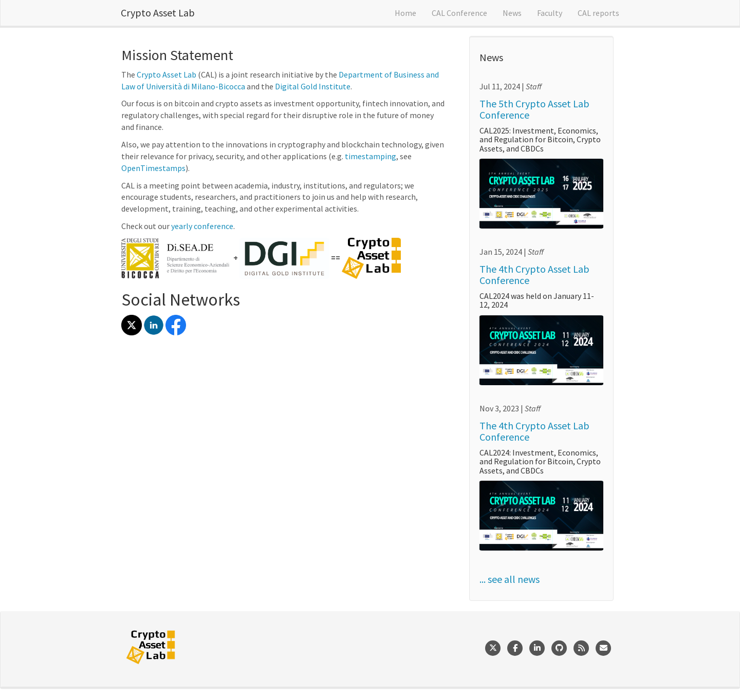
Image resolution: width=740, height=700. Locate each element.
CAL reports (598, 13)
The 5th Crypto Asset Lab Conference (534, 109)
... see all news (510, 579)
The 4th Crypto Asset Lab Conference (534, 275)
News (512, 13)
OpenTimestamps (153, 168)
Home (405, 13)
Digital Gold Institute (313, 86)
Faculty (550, 13)
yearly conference (202, 226)
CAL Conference (459, 13)
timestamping (371, 156)
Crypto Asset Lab (158, 13)
